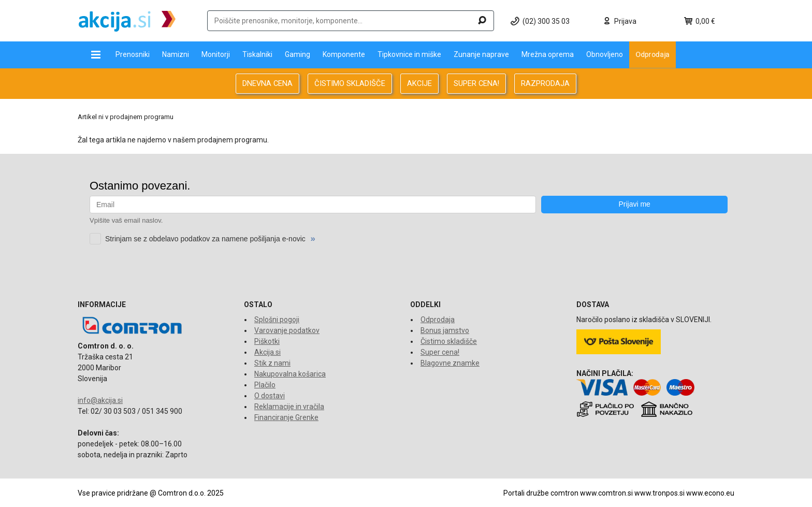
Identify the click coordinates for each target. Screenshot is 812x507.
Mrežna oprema (548, 54)
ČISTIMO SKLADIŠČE (350, 83)
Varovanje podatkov (287, 330)
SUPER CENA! (476, 83)
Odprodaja (653, 54)
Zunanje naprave (481, 54)
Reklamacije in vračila (289, 407)
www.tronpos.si (659, 493)
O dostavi (270, 396)
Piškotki (267, 341)
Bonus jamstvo (445, 330)
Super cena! (440, 352)
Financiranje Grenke (286, 417)
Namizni (176, 54)
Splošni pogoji (277, 320)
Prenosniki (133, 54)
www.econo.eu (710, 493)
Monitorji (216, 54)
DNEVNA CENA (267, 83)
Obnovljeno (605, 54)
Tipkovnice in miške (409, 54)
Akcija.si (267, 352)
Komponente (344, 54)
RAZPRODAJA (545, 83)
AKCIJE (419, 83)
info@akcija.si (100, 400)
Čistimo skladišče (449, 341)
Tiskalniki (257, 54)
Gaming (298, 54)
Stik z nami (272, 363)
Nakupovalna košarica (290, 374)
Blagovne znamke (450, 363)
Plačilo (265, 385)
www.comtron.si (606, 493)
